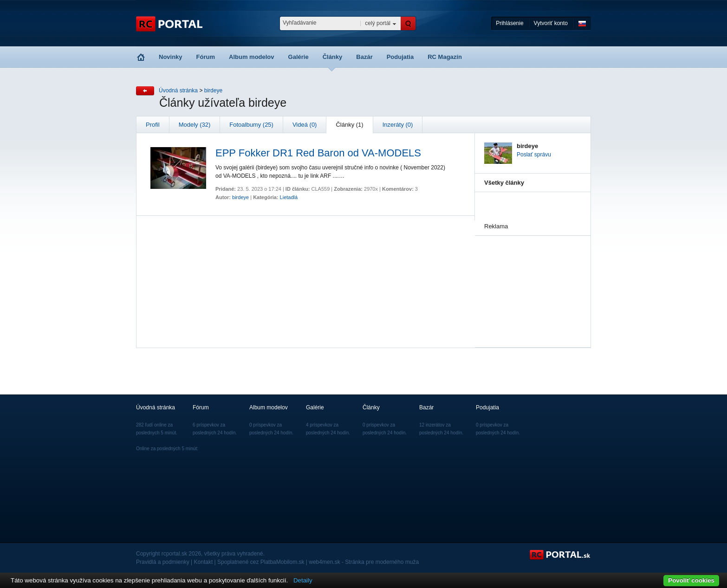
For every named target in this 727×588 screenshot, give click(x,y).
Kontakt (204, 562)
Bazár (364, 57)
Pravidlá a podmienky (163, 562)
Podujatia (400, 57)
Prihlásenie (510, 23)
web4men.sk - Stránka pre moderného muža (364, 562)
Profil (153, 125)
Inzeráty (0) (398, 125)
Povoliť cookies (691, 580)
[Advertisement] (531, 282)
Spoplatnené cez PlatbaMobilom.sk (261, 562)
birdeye (213, 90)
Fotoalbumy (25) (251, 125)
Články (333, 57)
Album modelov (252, 57)
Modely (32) (195, 125)
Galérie (299, 57)
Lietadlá (289, 197)
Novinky (171, 57)
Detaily (303, 580)
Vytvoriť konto (551, 23)
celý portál (378, 23)
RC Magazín (445, 57)
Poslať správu (534, 155)
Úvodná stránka (178, 90)
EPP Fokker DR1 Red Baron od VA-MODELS (318, 153)
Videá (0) (305, 125)
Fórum (206, 57)
